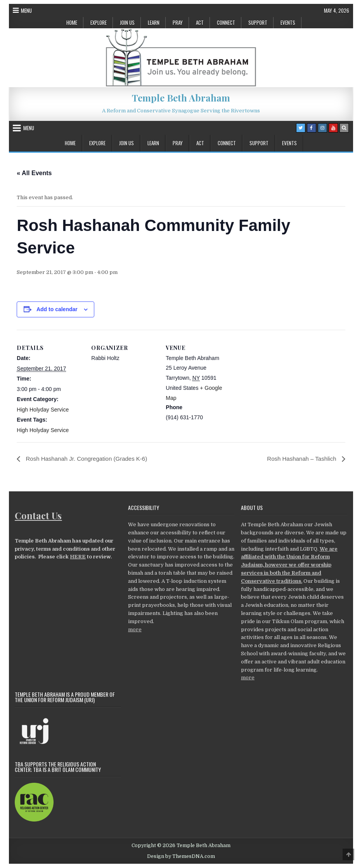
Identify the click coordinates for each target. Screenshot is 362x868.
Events (288, 22)
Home (72, 22)
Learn (154, 22)
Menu (26, 10)
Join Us (127, 22)
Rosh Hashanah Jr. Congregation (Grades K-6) (90, 459)
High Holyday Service (43, 410)
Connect (226, 22)
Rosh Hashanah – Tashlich (300, 459)
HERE (78, 557)
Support (258, 22)
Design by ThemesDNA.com (181, 857)
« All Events (34, 173)
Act (200, 22)
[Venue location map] (281, 383)
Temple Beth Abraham (181, 98)
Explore (99, 22)
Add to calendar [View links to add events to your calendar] (57, 309)
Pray (178, 22)
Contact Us (38, 515)
